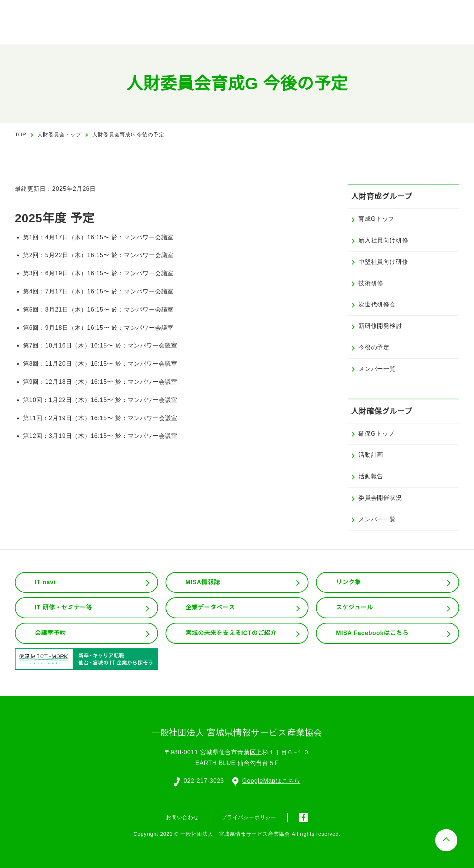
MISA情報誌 (203, 582)
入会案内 (445, 11)
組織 (283, 30)
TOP (21, 134)
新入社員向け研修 (383, 240)
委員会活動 (322, 30)
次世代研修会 (377, 305)
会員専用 (368, 30)
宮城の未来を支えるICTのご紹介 (231, 633)
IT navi (46, 582)
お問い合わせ (430, 29)
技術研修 (371, 283)
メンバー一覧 (377, 369)
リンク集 (348, 582)
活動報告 (371, 476)
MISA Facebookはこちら (372, 633)
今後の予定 (374, 347)
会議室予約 (50, 633)
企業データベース (210, 608)
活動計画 (371, 455)
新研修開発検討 (380, 326)
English (344, 11)
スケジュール (354, 608)
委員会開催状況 (380, 498)
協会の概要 (243, 30)
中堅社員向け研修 (383, 262)
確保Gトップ (376, 434)
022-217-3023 (203, 780)
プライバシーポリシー (249, 817)
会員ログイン (394, 11)
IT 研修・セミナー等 (64, 608)
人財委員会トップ (59, 134)
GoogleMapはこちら (267, 780)
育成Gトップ (376, 219)
